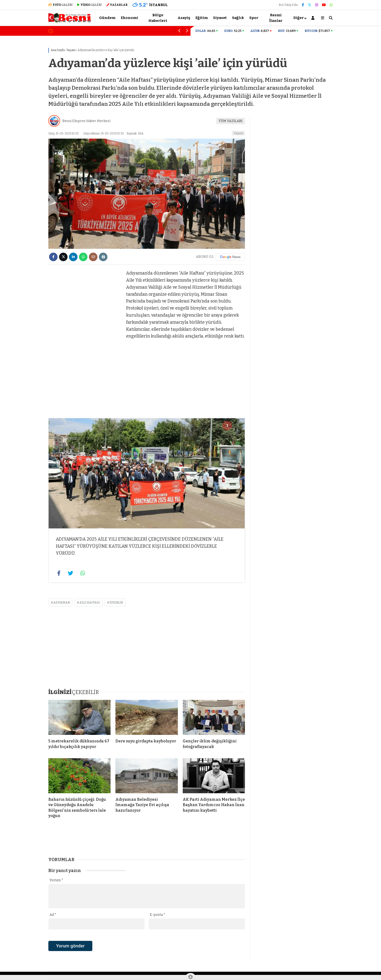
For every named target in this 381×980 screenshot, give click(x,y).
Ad (53, 915)
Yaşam (238, 133)
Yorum (56, 880)
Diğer (299, 18)
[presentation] (85, 954)
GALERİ (60, 5)
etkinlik (116, 603)
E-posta (158, 915)
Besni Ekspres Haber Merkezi (86, 121)
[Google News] (230, 257)
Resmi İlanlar (276, 18)
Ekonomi (129, 18)
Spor (254, 18)
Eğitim (202, 18)
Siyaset (220, 18)
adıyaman (62, 603)
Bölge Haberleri (158, 18)
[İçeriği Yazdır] (103, 257)
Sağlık (238, 18)
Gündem (107, 18)
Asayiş (184, 18)
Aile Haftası (90, 603)
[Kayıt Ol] (314, 18)
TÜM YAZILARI (230, 121)
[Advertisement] (24, 114)
